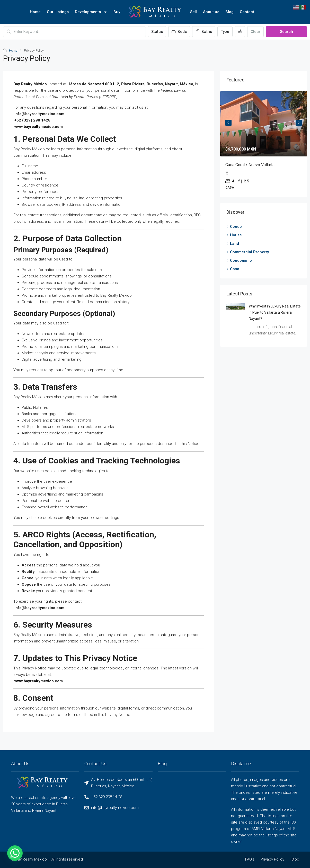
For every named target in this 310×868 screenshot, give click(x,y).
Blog (229, 12)
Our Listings (58, 12)
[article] (264, 144)
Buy (117, 12)
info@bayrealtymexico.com (39, 114)
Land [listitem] (233, 244)
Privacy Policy (272, 859)
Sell (193, 12)
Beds (179, 32)
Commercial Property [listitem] (248, 252)
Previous (228, 123)
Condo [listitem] (234, 227)
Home (35, 12)
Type (225, 32)
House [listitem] (234, 235)
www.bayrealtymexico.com (39, 127)
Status (157, 32)
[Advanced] (240, 32)
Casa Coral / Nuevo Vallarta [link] (250, 165)
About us (211, 12)
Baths (204, 32)
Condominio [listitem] (239, 260)
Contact (247, 12)
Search (286, 32)
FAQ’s (250, 859)
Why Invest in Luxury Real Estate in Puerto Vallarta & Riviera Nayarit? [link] (275, 312)
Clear (255, 32)
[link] (264, 124)
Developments (91, 12)
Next (299, 123)
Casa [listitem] (233, 269)
